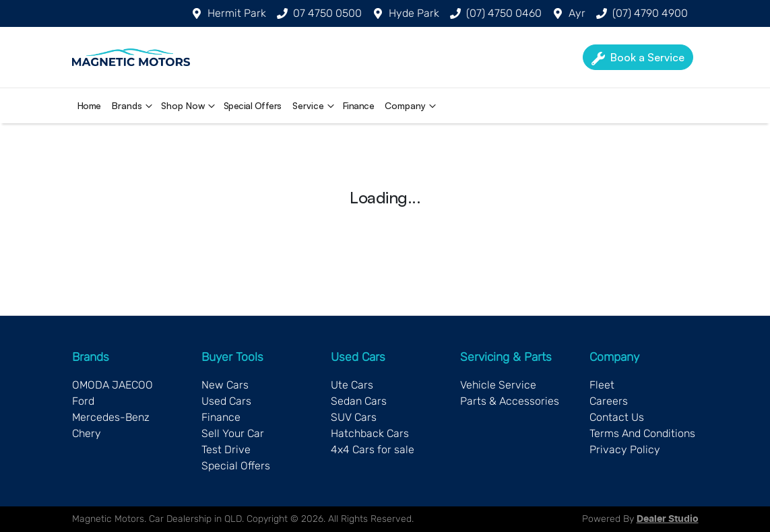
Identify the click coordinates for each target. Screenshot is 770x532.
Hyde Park (414, 13)
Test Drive (226, 450)
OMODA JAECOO (113, 385)
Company (412, 106)
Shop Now (190, 106)
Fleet (602, 385)
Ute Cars (352, 385)
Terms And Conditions (642, 433)
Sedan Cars (359, 401)
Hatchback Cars (370, 433)
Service (315, 106)
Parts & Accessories (510, 401)
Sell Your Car (233, 433)
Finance (359, 105)
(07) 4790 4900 (650, 13)
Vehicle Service (498, 385)
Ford (83, 401)
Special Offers (253, 105)
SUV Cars (354, 417)
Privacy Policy (625, 450)
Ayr (577, 13)
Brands (134, 106)
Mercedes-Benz (111, 417)
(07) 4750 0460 (504, 13)
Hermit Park (237, 13)
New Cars (225, 385)
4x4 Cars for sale (373, 450)
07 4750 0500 (327, 13)
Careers (609, 401)
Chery (87, 433)
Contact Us (617, 417)
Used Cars (226, 401)
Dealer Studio (668, 519)
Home (89, 105)
